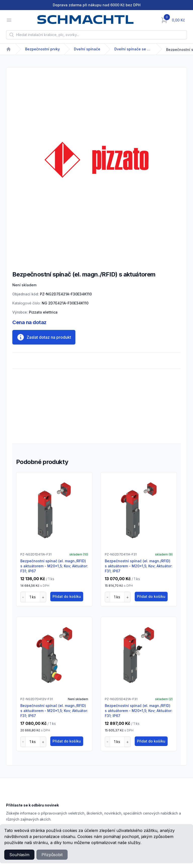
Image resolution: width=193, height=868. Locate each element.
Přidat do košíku (67, 596)
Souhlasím (19, 855)
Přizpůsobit (52, 855)
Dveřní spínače (87, 49)
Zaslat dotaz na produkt (44, 337)
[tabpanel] (96, 160)
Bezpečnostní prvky (42, 49)
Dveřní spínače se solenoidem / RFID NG (133, 49)
